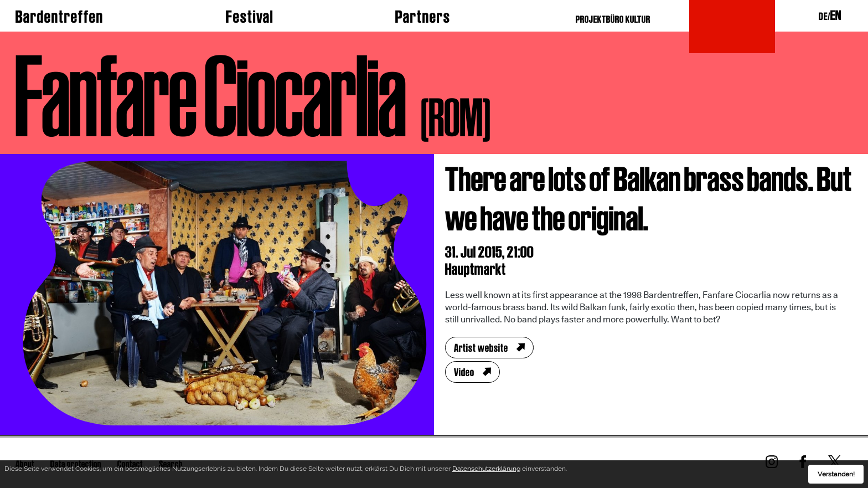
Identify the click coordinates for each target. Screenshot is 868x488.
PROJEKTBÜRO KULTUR (613, 19)
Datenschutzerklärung (486, 471)
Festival (250, 17)
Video (464, 372)
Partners (423, 17)
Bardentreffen (60, 17)
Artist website (481, 348)
